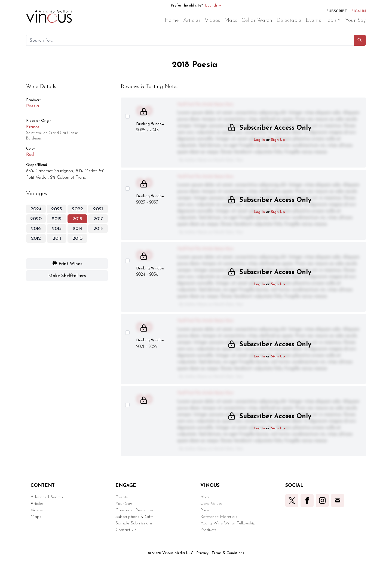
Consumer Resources (134, 510)
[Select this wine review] (127, 116)
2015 (57, 229)
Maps (36, 517)
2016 (36, 229)
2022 (77, 209)
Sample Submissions (134, 523)
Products (208, 530)
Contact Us (126, 530)
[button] (360, 40)
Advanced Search (47, 497)
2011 (57, 239)
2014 (77, 229)
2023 (57, 209)
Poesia (33, 106)
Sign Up (278, 140)
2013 (98, 229)
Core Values (211, 504)
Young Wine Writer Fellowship (228, 523)
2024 (36, 209)
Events (122, 497)
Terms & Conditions (228, 553)
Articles (37, 504)
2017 (98, 219)
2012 (36, 239)
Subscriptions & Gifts (134, 517)
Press (205, 510)
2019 (57, 219)
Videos (37, 510)
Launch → (213, 6)
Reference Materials (219, 517)
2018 (77, 219)
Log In (259, 140)
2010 (77, 239)
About (206, 497)
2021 (98, 209)
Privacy (202, 553)
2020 (36, 219)
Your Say (124, 504)
